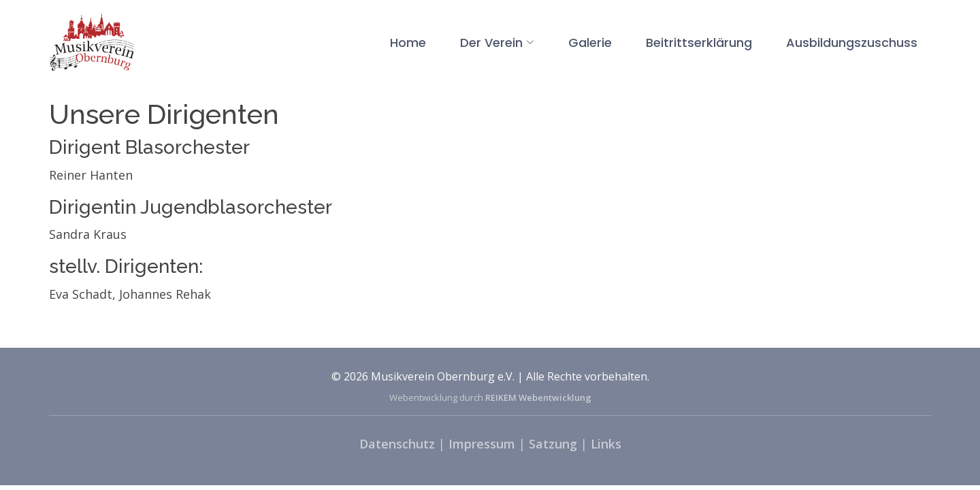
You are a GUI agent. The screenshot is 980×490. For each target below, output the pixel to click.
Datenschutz (397, 444)
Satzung (553, 444)
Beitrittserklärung (699, 43)
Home (408, 43)
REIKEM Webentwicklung (538, 397)
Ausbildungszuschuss (852, 43)
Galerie (590, 43)
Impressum (482, 444)
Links (606, 444)
